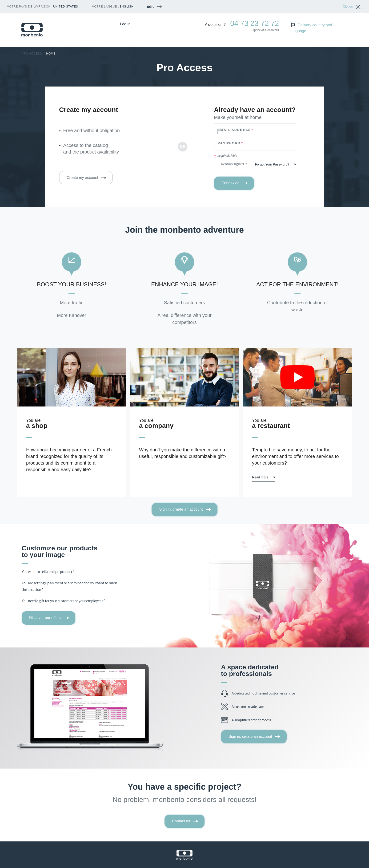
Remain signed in (234, 164)
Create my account (82, 178)
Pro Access (32, 54)
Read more (260, 477)
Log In (125, 24)
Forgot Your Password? (272, 164)
